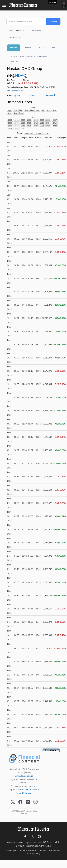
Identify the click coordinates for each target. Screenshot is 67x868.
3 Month (37, 133)
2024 (10, 129)
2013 (42, 123)
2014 (48, 123)
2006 (48, 120)
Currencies (31, 56)
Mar (21, 110)
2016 (10, 126)
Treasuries (14, 61)
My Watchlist (36, 30)
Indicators (13, 37)
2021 (42, 126)
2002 (23, 120)
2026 (23, 129)
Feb (15, 110)
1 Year (46, 133)
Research (51, 95)
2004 (36, 120)
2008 (10, 123)
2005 (42, 120)
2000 (10, 120)
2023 (55, 126)
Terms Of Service (24, 793)
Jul (43, 110)
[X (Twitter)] (13, 802)
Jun (38, 110)
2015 (55, 123)
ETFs (41, 48)
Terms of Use (54, 851)
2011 (29, 123)
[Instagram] (36, 802)
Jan (10, 110)
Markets (14, 48)
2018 (23, 126)
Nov (15, 113)
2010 (23, 123)
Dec (21, 113)
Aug (48, 110)
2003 (29, 120)
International (42, 56)
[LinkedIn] (28, 802)
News (22, 56)
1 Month (28, 133)
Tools (54, 48)
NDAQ (21, 75)
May (32, 110)
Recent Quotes (15, 30)
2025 (16, 129)
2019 (29, 126)
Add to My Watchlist (16, 91)
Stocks (28, 48)
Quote (17, 95)
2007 (55, 120)
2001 (16, 120)
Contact (42, 851)
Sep (54, 110)
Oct (10, 113)
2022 (48, 126)
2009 (16, 123)
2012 (36, 123)
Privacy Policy (28, 790)
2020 (36, 126)
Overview (13, 56)
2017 (16, 126)
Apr (26, 110)
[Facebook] (20, 802)
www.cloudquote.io (24, 776)
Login (54, 2)
